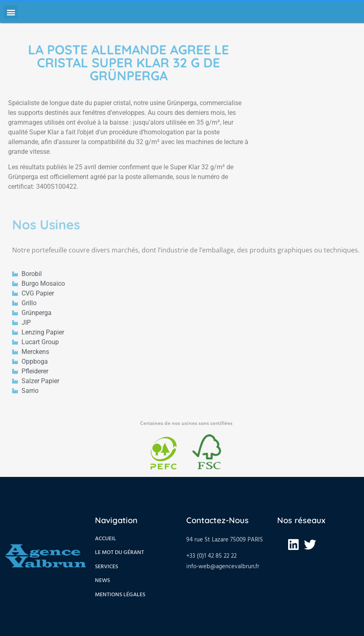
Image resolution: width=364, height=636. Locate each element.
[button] (11, 12)
